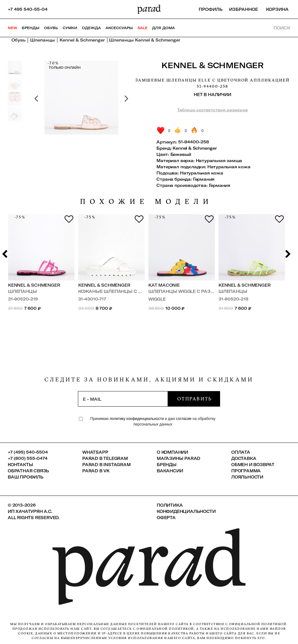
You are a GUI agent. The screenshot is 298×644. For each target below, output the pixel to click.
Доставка (244, 458)
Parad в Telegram (105, 458)
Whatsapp (95, 452)
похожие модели (147, 202)
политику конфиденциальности (137, 419)
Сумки (70, 28)
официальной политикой (257, 624)
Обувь (51, 28)
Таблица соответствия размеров (212, 110)
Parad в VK (96, 471)
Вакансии (170, 471)
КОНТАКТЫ (20, 465)
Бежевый (181, 154)
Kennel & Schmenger (212, 65)
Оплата (241, 452)
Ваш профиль (26, 477)
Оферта (166, 518)
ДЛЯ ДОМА (163, 28)
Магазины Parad (178, 458)
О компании (172, 452)
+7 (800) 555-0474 (28, 458)
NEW (12, 28)
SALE (142, 28)
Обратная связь (28, 471)
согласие (184, 419)
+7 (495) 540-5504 (28, 452)
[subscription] (123, 399)
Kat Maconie (164, 285)
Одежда (91, 28)
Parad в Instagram (106, 465)
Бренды (31, 28)
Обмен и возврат (253, 465)
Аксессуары (119, 28)
